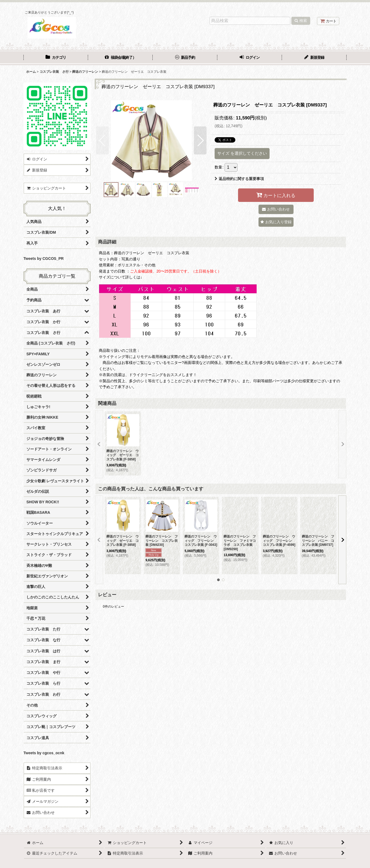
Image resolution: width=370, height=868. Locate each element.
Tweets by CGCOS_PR (43, 259)
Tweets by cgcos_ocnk (44, 753)
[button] (102, 140)
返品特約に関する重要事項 (239, 179)
